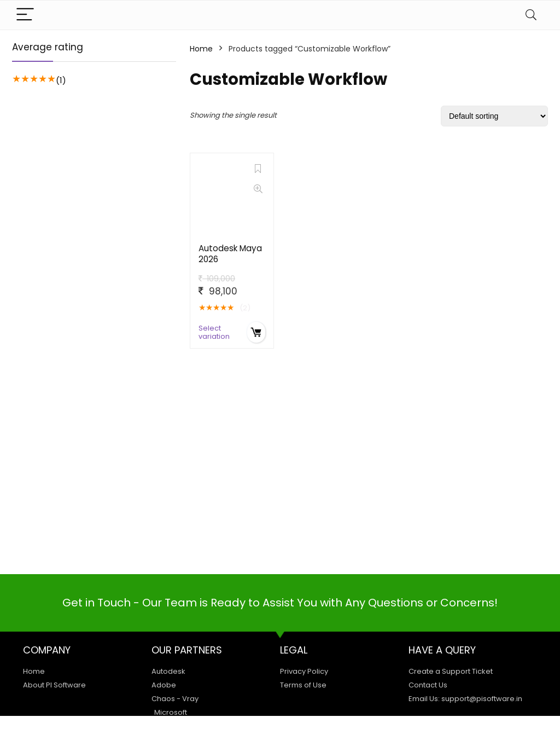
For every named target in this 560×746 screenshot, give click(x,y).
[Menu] (25, 15)
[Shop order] (494, 116)
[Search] (531, 15)
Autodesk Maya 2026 (230, 254)
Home (201, 49)
